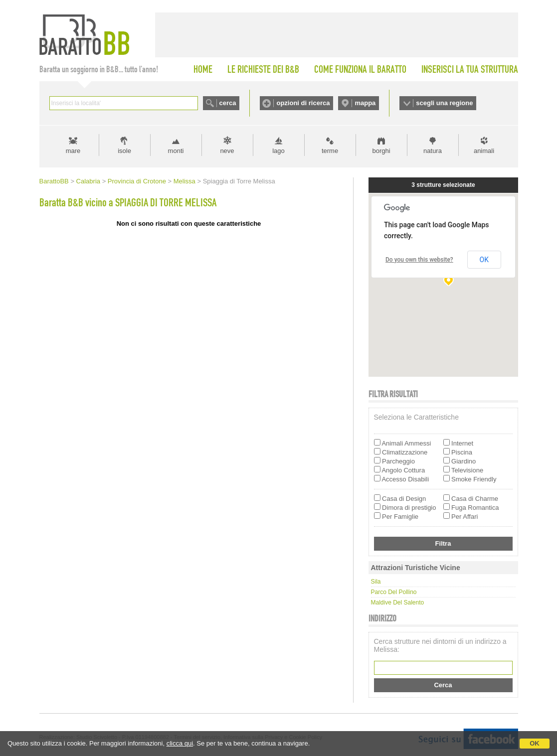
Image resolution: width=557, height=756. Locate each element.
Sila (376, 582)
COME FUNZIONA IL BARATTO (360, 69)
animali (484, 151)
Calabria (88, 181)
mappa (365, 103)
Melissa (185, 181)
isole (124, 151)
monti (176, 151)
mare (73, 151)
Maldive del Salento (398, 603)
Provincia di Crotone (137, 181)
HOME (203, 69)
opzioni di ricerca (303, 103)
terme (330, 151)
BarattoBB (54, 181)
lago (278, 151)
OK (535, 743)
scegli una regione (444, 103)
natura (433, 151)
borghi (381, 151)
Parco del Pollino (394, 592)
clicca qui (180, 743)
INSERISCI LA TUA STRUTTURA (470, 69)
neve (227, 151)
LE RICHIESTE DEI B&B (263, 69)
